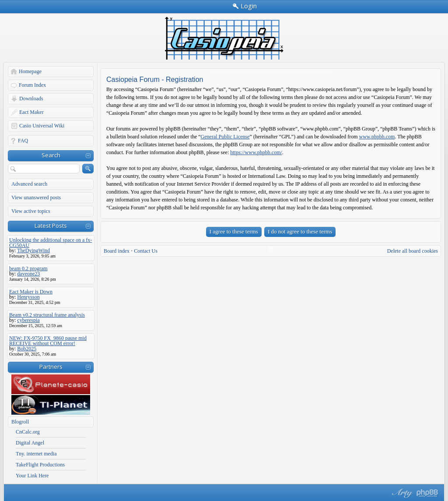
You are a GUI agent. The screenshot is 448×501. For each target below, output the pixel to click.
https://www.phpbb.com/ (256, 152)
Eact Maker (31, 112)
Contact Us (146, 251)
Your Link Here (32, 476)
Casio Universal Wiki (42, 126)
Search (51, 155)
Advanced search (29, 184)
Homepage (30, 71)
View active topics (31, 211)
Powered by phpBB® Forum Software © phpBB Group (427, 493)
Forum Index (32, 85)
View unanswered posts (36, 198)
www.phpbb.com (377, 137)
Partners (51, 367)
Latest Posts (51, 226)
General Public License (225, 137)
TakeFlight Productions (40, 465)
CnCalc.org (28, 432)
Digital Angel (30, 443)
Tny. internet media (36, 454)
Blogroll (20, 422)
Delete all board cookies (413, 251)
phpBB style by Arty (401, 493)
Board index (117, 251)
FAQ (23, 141)
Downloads (31, 99)
